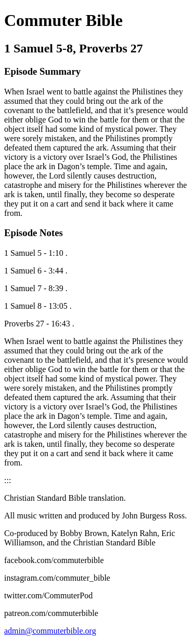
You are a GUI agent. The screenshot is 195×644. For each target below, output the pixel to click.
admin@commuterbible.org (50, 631)
